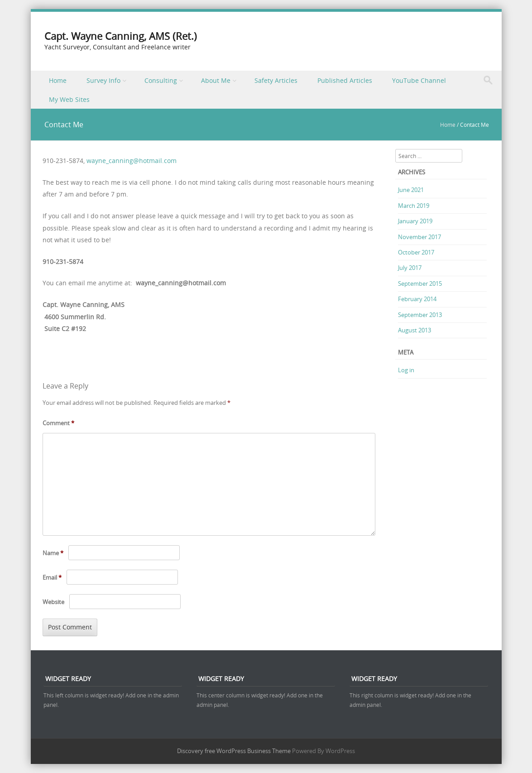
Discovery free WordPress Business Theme (234, 751)
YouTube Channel (419, 80)
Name (53, 553)
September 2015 (420, 283)
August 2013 (415, 330)
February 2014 (417, 299)
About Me (216, 80)
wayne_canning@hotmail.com (132, 161)
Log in (406, 370)
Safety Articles (276, 80)
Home (58, 80)
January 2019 (415, 221)
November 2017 (419, 237)
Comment (58, 423)
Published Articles (345, 80)
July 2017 (410, 268)
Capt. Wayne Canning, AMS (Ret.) (121, 36)
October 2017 (416, 252)
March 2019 (414, 206)
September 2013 (420, 315)
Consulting (161, 80)
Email (52, 577)
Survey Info (103, 80)
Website (53, 602)
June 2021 (411, 190)
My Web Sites (69, 99)
